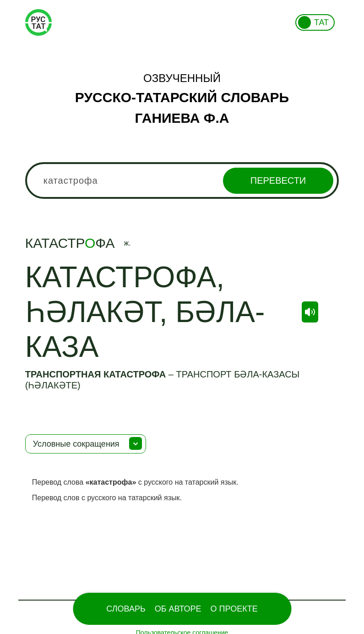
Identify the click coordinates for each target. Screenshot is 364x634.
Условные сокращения (76, 444)
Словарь (126, 609)
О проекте (234, 609)
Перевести (278, 180)
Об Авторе (178, 609)
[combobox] (182, 180)
